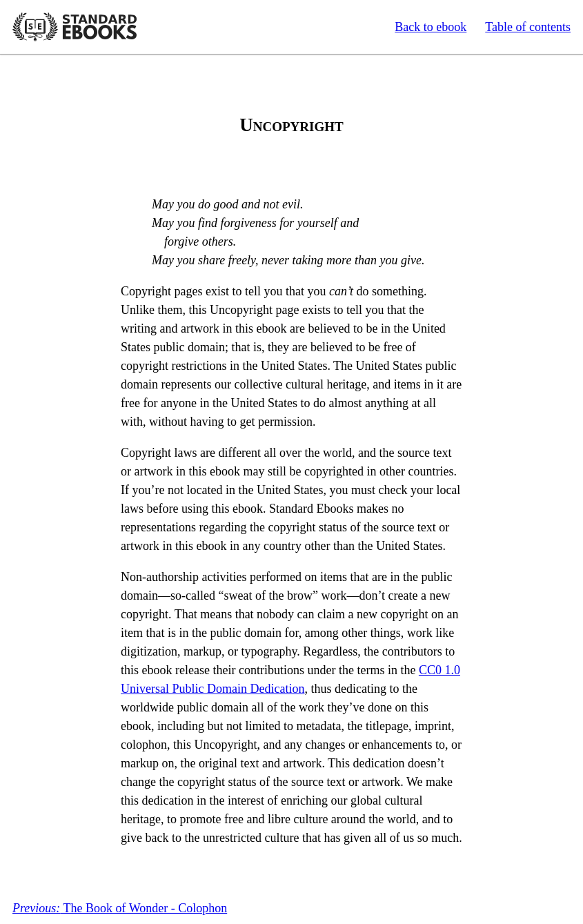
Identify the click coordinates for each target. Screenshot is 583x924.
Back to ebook (431, 27)
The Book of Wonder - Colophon (120, 908)
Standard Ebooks (75, 27)
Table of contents (528, 27)
